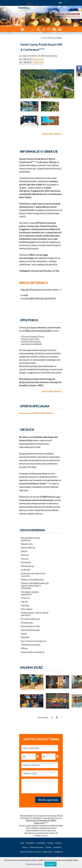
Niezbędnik (41, 843)
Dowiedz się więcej (34, 864)
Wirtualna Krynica (37, 847)
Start (22, 843)
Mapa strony (48, 852)
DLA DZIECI (31, 843)
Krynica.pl (23, 826)
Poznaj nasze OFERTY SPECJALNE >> (37, 413)
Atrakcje (58, 843)
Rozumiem (50, 864)
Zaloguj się (58, 852)
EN (60, 3)
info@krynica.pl (41, 835)
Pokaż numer (38, 59)
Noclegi (50, 843)
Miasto (25, 847)
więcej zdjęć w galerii (51, 134)
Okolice (49, 847)
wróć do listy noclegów (52, 38)
